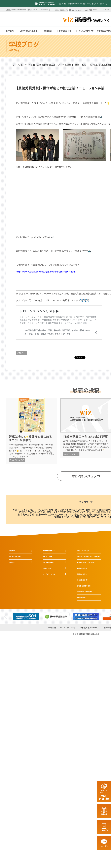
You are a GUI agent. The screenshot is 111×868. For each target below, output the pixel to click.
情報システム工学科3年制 (32, 512)
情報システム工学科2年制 (60, 512)
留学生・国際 (84, 510)
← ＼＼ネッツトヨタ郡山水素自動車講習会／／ (36, 65)
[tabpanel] (26, 617)
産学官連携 (47, 510)
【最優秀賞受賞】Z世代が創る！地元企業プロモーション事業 (60, 88)
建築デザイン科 (64, 514)
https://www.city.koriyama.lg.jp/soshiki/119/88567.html (46, 271)
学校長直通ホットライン (90, 628)
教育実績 (60, 510)
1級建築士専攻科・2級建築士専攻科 (92, 514)
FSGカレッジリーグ (68, 628)
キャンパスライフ (17, 460)
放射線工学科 (79, 517)
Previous (6, 617)
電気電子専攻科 (62, 517)
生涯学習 (71, 510)
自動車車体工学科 (45, 514)
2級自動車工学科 (25, 514)
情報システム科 (82, 512)
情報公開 (52, 628)
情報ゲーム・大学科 (98, 517)
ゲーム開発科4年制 (101, 512)
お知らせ (21, 353)
